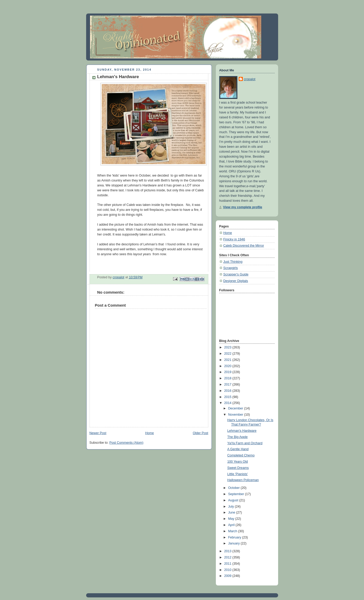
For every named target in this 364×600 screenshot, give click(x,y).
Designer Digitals (236, 281)
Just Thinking (233, 262)
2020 (228, 366)
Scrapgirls (231, 268)
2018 (228, 378)
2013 (228, 551)
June (232, 513)
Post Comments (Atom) (126, 443)
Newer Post (98, 433)
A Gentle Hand (238, 449)
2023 (228, 347)
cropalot (250, 79)
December (236, 408)
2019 (228, 372)
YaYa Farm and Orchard (245, 443)
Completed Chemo (241, 455)
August (234, 500)
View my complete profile (243, 207)
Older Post (201, 433)
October (234, 488)
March (233, 531)
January (234, 543)
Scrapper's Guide (236, 274)
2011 (228, 564)
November (236, 415)
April (232, 525)
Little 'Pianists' (238, 474)
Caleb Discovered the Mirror (244, 246)
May (232, 519)
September (236, 494)
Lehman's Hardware (242, 431)
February (235, 537)
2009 (228, 576)
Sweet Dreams (238, 468)
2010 (228, 570)
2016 (228, 391)
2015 (228, 397)
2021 (228, 360)
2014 (228, 403)
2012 (228, 557)
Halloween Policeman (243, 480)
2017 (228, 385)
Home (149, 433)
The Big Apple (238, 437)
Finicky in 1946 (234, 239)
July (231, 507)
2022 (228, 354)
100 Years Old (238, 462)
